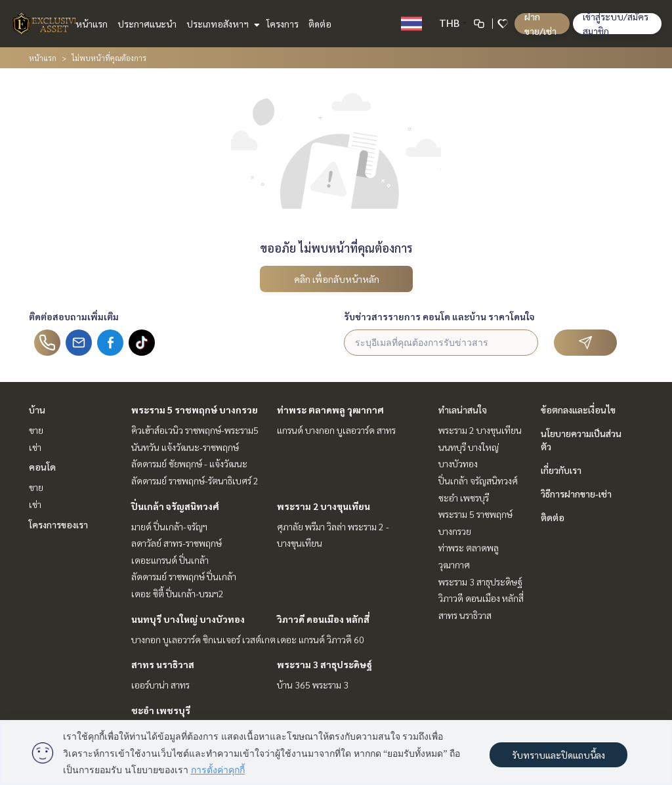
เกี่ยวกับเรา (561, 470)
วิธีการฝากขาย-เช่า (576, 494)
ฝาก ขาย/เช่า (540, 24)
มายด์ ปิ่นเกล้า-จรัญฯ (169, 526)
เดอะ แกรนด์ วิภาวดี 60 (321, 639)
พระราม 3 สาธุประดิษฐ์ (325, 664)
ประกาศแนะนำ (147, 24)
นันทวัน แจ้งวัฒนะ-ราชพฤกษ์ (185, 447)
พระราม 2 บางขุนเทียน (324, 506)
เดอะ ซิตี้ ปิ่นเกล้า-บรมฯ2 (178, 593)
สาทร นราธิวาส (163, 664)
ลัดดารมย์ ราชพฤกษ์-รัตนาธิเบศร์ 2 (195, 480)
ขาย (36, 430)
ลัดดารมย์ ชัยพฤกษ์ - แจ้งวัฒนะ (189, 463)
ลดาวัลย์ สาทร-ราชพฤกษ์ (177, 543)
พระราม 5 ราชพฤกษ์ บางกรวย (195, 410)
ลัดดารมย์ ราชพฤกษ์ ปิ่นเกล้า (184, 576)
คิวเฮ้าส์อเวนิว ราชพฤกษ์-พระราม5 (195, 430)
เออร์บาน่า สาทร (160, 685)
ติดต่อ (320, 24)
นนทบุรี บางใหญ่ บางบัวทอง (188, 619)
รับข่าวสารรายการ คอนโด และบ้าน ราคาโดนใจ (439, 316)
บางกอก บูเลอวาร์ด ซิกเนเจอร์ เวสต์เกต (203, 639)
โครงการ (283, 24)
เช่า (35, 447)
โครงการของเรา (58, 524)
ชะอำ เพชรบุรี (161, 710)
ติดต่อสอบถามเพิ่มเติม (74, 316)
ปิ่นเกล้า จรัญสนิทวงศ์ (175, 506)
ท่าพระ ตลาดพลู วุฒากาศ (330, 410)
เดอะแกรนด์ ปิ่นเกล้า (170, 560)
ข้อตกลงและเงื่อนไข (578, 410)
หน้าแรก (92, 24)
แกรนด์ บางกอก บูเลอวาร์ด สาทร (336, 430)
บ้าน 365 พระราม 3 (313, 685)
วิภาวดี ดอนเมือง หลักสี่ (323, 619)
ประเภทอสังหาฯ (221, 24)
